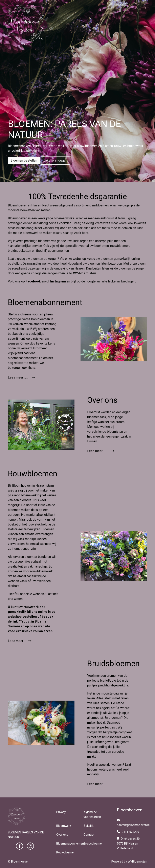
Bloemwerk (64, 826)
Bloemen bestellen (24, 160)
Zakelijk (88, 826)
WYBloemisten (137, 862)
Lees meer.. (20, 641)
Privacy (61, 812)
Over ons (62, 835)
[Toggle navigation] (146, 25)
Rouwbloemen (66, 852)
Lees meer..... (100, 784)
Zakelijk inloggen (55, 160)
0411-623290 (128, 832)
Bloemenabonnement (71, 844)
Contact (89, 835)
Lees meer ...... (21, 377)
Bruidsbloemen (93, 844)
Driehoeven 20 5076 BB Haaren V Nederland (128, 844)
